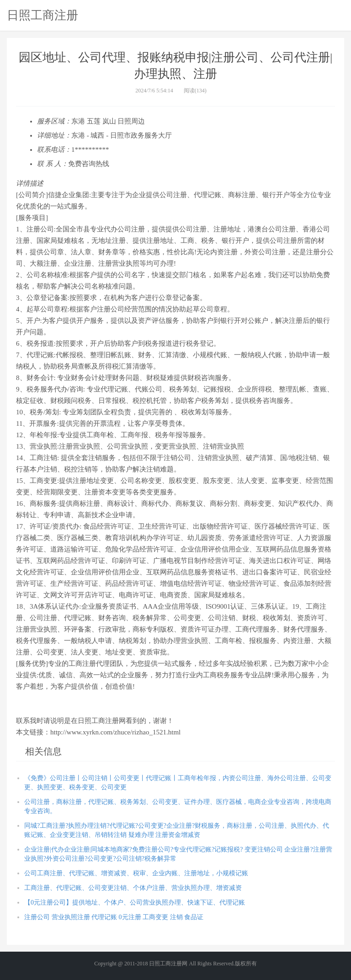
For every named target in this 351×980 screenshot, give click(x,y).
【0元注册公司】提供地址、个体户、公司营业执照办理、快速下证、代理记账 (135, 902)
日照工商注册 (43, 15)
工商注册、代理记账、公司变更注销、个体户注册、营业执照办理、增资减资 (133, 888)
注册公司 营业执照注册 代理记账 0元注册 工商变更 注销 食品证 (114, 917)
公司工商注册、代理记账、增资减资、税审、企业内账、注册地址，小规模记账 (136, 873)
